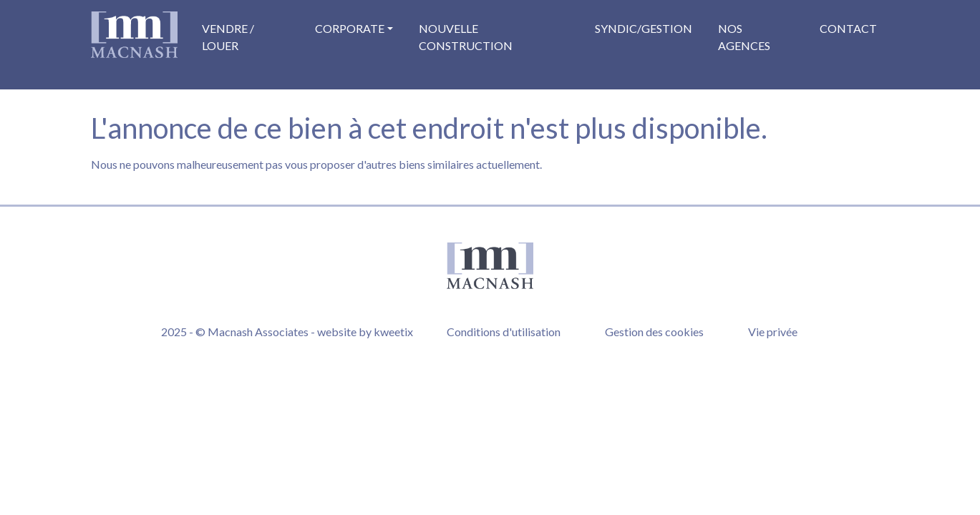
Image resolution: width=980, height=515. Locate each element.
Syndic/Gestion (644, 28)
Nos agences (744, 37)
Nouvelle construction (466, 37)
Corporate (350, 28)
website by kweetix (365, 332)
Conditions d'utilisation (504, 332)
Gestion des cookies (654, 332)
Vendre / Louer (228, 37)
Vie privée (773, 332)
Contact (848, 28)
